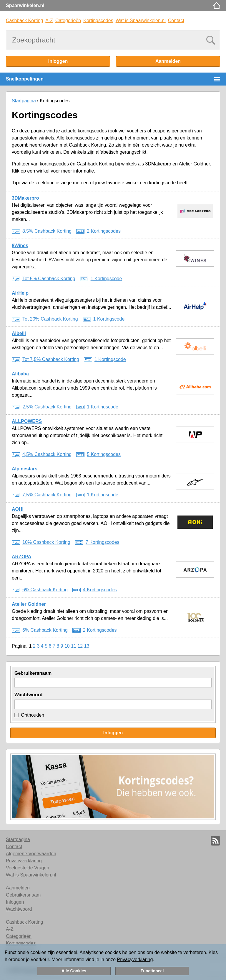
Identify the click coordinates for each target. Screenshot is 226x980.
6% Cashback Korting (45, 590)
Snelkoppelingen (25, 79)
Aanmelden (168, 61)
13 (87, 646)
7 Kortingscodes (103, 542)
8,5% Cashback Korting (47, 231)
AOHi (18, 509)
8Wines (20, 246)
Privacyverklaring (135, 960)
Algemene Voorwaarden (31, 854)
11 (74, 646)
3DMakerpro (25, 198)
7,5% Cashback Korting (47, 495)
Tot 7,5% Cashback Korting (51, 359)
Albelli (19, 333)
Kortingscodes (98, 20)
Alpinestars (25, 469)
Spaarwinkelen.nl (25, 5)
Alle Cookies (74, 971)
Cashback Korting (24, 20)
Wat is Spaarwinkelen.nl (141, 20)
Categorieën (68, 20)
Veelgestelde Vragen (28, 868)
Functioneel (152, 971)
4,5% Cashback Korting (47, 454)
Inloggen (58, 61)
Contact (176, 20)
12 (80, 646)
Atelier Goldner (29, 604)
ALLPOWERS (27, 421)
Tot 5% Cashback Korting (49, 279)
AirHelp (20, 293)
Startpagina (24, 101)
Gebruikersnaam (33, 673)
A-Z (49, 20)
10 (67, 646)
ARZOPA (21, 557)
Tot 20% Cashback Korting (50, 319)
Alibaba (20, 374)
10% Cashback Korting (46, 542)
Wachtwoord (28, 695)
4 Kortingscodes (100, 590)
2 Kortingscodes (104, 231)
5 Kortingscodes (104, 454)
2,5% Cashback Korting (47, 407)
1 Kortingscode (106, 279)
